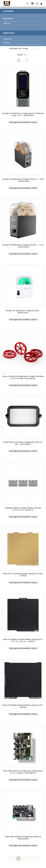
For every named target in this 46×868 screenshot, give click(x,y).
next (38, 858)
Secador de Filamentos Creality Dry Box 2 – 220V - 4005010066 (23, 180)
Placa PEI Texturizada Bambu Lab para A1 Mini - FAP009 (23, 575)
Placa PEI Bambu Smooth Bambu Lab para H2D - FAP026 (23, 706)
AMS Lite (7, 23)
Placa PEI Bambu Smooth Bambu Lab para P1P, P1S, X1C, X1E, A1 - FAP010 (23, 640)
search (37, 4)
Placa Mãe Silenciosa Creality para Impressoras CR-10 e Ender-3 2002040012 (23, 772)
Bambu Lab (8, 39)
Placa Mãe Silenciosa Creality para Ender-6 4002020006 (23, 838)
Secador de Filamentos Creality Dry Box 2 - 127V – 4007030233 (23, 246)
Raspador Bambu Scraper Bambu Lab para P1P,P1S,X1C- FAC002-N (23, 509)
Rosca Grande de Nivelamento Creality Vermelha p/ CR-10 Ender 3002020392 (23, 377)
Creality (7, 42)
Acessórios (8, 18)
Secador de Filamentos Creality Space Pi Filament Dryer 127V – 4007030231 (23, 114)
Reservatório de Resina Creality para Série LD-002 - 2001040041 (23, 443)
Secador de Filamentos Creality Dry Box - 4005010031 (23, 312)
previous (9, 858)
